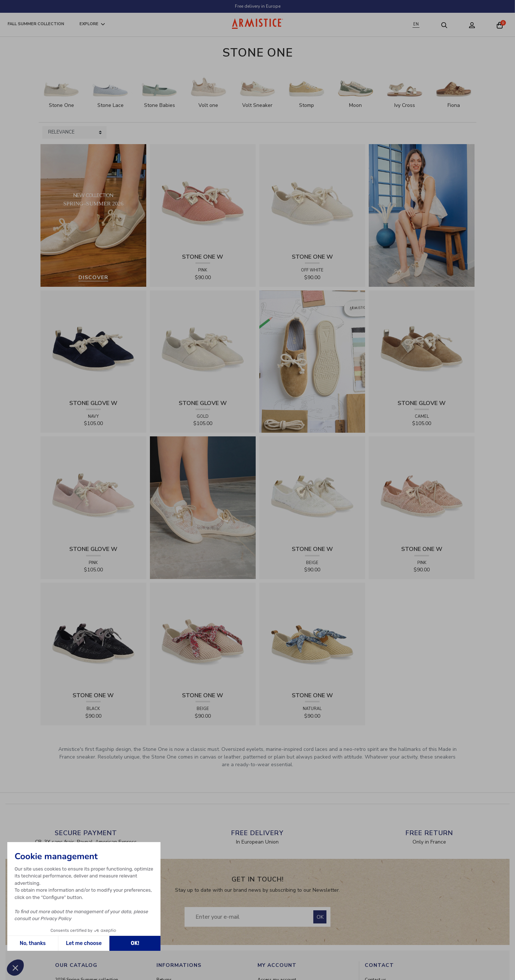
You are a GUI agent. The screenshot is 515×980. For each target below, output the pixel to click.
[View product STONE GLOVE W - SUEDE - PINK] (93, 489)
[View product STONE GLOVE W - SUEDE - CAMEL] (422, 343)
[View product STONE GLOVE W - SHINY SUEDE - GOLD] (203, 343)
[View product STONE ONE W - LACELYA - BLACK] (93, 635)
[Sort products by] (74, 132)
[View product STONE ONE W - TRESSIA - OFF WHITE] (312, 196)
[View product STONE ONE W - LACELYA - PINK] (422, 489)
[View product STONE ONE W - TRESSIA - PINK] (203, 196)
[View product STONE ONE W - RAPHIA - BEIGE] (203, 635)
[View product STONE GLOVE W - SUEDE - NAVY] (93, 343)
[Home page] (257, 24)
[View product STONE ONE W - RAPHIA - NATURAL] (312, 635)
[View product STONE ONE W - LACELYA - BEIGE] (312, 489)
